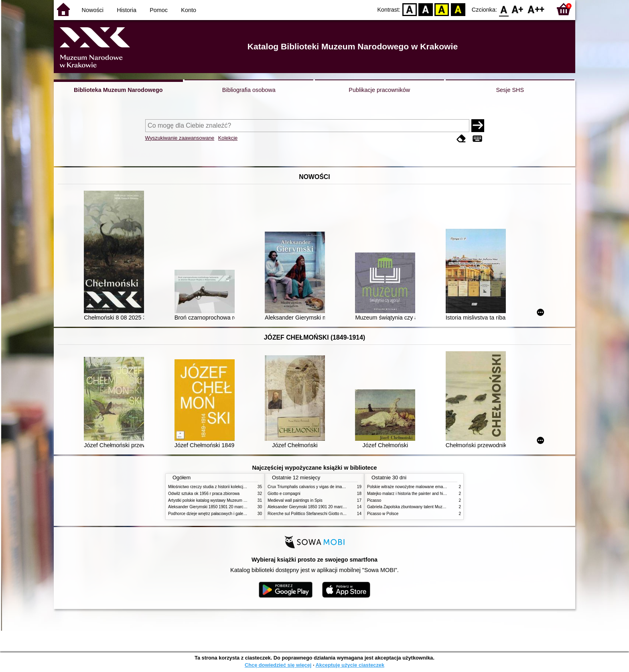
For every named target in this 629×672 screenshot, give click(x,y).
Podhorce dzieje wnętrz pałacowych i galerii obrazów (215, 514)
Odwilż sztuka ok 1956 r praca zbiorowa (204, 494)
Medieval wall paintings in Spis (295, 500)
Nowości (93, 10)
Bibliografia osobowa (249, 90)
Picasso (374, 500)
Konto (189, 10)
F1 (518, 9)
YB (442, 9)
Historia (127, 10)
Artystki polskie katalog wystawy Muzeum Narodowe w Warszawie (227, 500)
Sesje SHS (510, 90)
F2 (536, 9)
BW (426, 9)
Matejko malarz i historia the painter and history (409, 494)
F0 (504, 9)
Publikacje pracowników (379, 90)
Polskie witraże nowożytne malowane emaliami (409, 487)
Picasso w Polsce (383, 514)
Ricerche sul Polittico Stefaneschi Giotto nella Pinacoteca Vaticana (327, 514)
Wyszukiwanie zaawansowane (180, 138)
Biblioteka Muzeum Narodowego (118, 90)
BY (458, 9)
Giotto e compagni (284, 494)
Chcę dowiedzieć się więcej (278, 665)
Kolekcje (228, 138)
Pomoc (159, 10)
